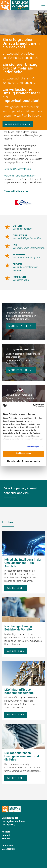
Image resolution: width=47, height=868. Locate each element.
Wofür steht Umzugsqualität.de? (20, 176)
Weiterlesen (16, 588)
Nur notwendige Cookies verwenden (23, 461)
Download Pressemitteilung (17, 169)
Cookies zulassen (24, 453)
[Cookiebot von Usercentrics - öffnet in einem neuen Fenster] (33, 405)
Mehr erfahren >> (18, 124)
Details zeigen (33, 447)
